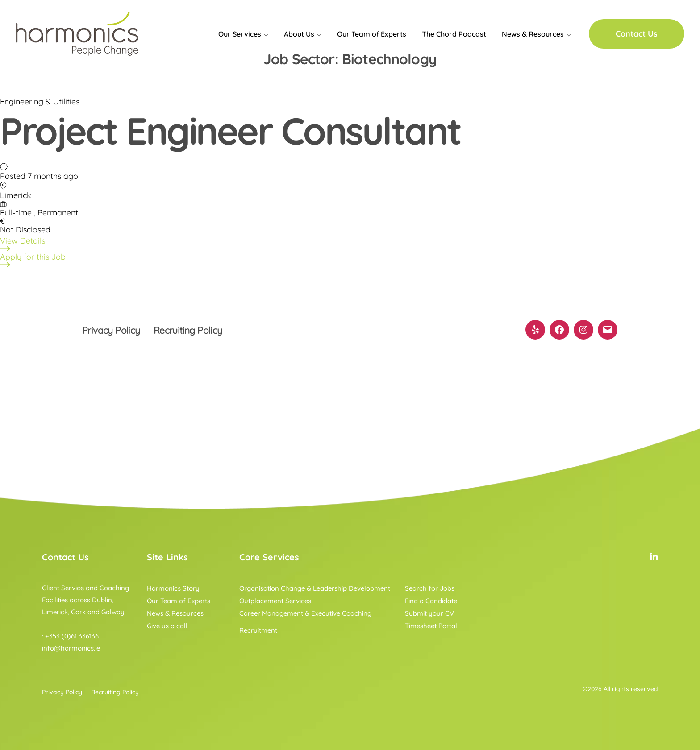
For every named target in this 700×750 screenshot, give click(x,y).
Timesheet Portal (431, 626)
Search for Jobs (430, 588)
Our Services (240, 34)
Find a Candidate (431, 601)
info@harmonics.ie (71, 648)
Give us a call (167, 626)
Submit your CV (429, 613)
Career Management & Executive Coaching (305, 613)
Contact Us (637, 34)
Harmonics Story (173, 588)
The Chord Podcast (454, 34)
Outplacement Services (275, 601)
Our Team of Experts (372, 34)
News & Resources (533, 34)
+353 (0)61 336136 (72, 636)
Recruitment (258, 630)
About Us (299, 34)
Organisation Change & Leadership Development (315, 588)
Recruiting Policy (198, 330)
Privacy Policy (114, 330)
